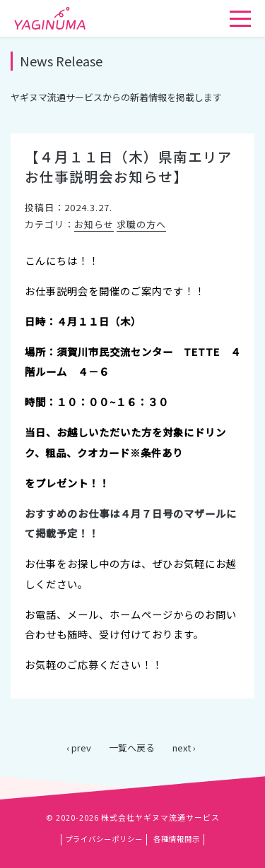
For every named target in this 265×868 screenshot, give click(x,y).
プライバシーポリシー (104, 839)
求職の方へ (141, 224)
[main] (132, 396)
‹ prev (79, 748)
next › (184, 748)
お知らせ (94, 224)
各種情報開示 (177, 839)
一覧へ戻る (132, 748)
